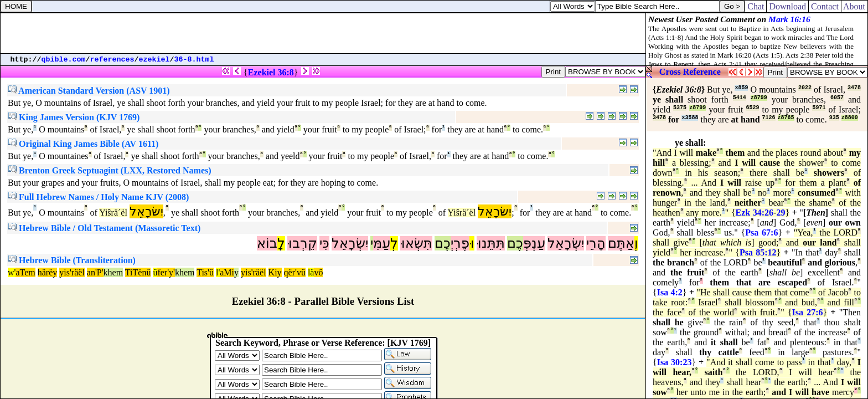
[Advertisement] (323, 33)
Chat (756, 6)
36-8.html (194, 60)
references (112, 60)
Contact (825, 6)
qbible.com (64, 60)
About (854, 6)
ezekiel (154, 60)
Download (787, 6)
